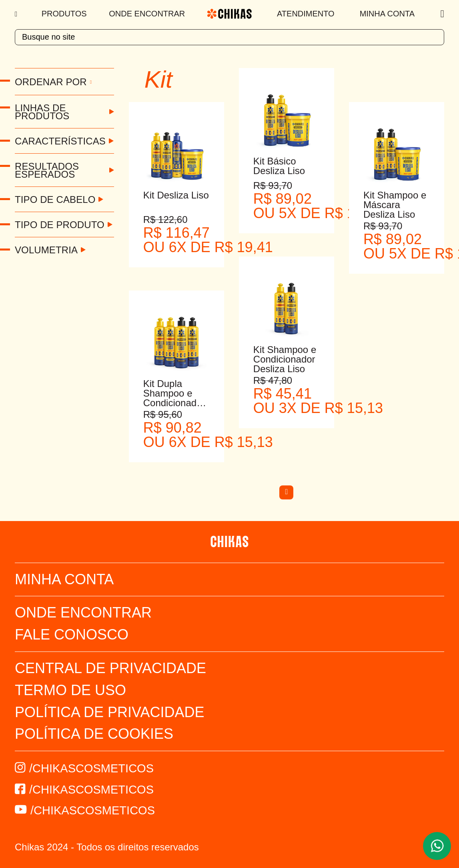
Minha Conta (387, 14)
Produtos (64, 14)
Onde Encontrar (147, 14)
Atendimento (306, 14)
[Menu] (17, 14)
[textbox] (229, 37)
